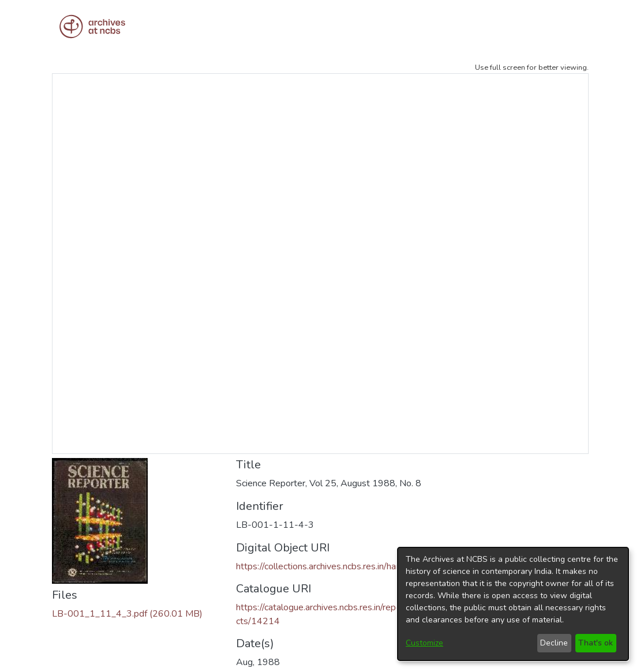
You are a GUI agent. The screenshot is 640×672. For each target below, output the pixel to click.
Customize (424, 643)
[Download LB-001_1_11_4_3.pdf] (127, 614)
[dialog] (513, 604)
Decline (554, 643)
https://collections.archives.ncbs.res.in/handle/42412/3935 (353, 566)
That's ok (596, 643)
